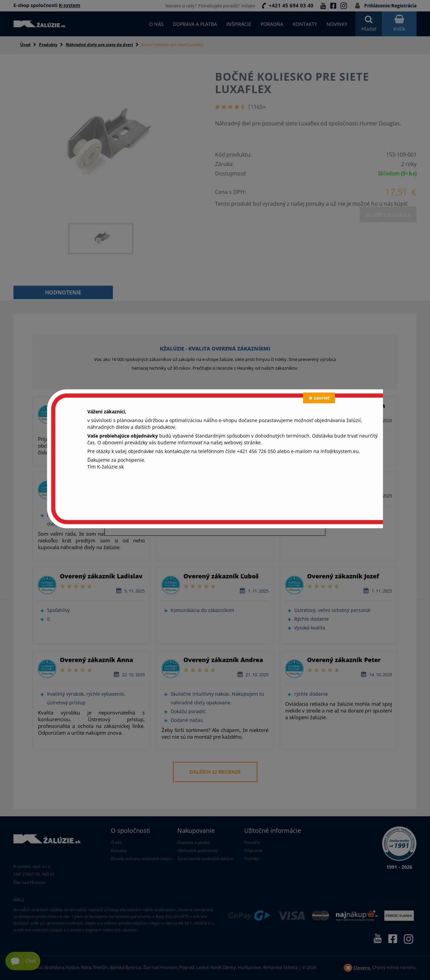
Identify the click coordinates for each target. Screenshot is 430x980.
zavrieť (319, 398)
